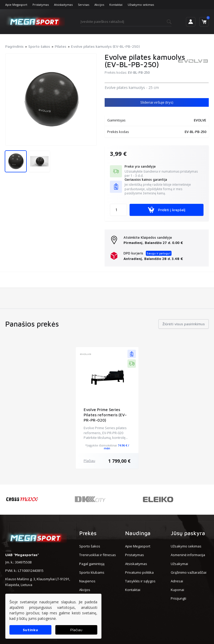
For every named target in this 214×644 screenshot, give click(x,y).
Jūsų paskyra (188, 533)
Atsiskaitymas (63, 5)
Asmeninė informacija (188, 555)
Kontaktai (116, 5)
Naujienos (87, 581)
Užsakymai (179, 564)
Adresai (177, 581)
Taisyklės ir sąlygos (140, 581)
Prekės (88, 533)
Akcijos (99, 5)
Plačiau (89, 461)
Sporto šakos (90, 546)
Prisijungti (178, 598)
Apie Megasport (16, 5)
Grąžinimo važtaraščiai (189, 572)
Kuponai (177, 590)
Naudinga (138, 533)
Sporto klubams (92, 572)
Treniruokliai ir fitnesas (98, 555)
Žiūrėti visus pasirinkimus (184, 324)
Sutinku (31, 630)
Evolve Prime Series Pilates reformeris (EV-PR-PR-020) (105, 415)
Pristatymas (41, 5)
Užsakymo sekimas (141, 5)
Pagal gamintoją (92, 564)
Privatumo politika (139, 572)
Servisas (84, 5)
